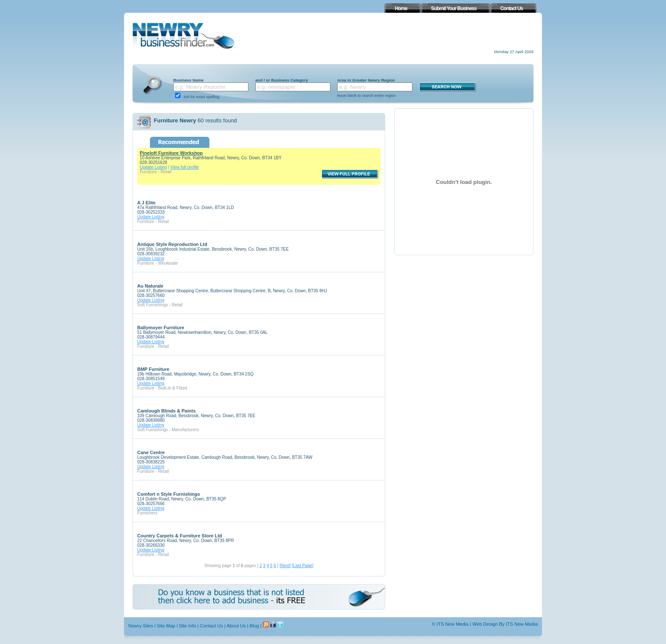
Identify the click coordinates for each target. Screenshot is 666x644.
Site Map (166, 626)
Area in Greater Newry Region (366, 80)
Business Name (188, 80)
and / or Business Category (282, 80)
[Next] (285, 566)
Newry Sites (141, 626)
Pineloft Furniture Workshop (171, 153)
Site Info (187, 626)
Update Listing (153, 167)
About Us (236, 626)
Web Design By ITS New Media (505, 624)
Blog (254, 626)
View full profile (185, 167)
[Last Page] (303, 566)
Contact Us (212, 626)
